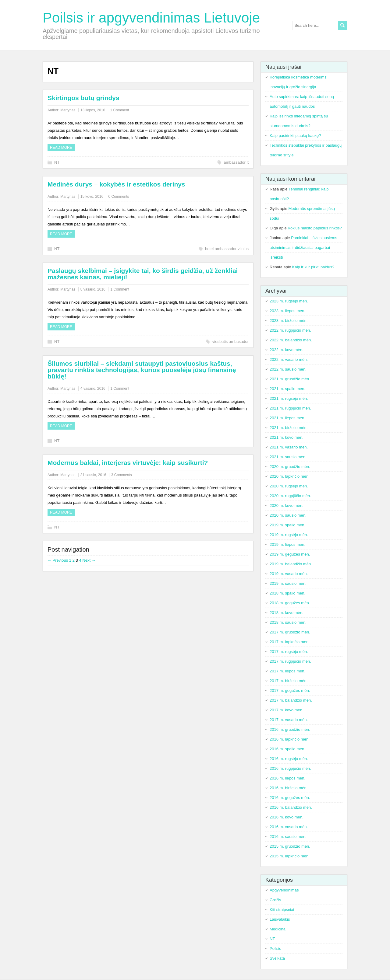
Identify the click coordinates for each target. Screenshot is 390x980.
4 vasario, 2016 (93, 389)
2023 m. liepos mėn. (287, 311)
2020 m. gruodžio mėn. (290, 467)
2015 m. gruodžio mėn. (290, 846)
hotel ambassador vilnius (227, 249)
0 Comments (119, 197)
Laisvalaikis (280, 919)
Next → (89, 560)
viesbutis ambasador (230, 342)
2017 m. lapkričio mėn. (290, 642)
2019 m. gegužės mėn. (290, 554)
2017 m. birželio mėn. (289, 681)
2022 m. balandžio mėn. (291, 340)
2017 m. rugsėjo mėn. (289, 652)
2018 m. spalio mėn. (287, 593)
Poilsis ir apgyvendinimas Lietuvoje (151, 18)
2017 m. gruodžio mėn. (290, 632)
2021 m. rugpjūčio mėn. (290, 408)
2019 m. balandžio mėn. (291, 564)
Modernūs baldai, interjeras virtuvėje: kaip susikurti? (128, 463)
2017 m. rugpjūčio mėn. (290, 661)
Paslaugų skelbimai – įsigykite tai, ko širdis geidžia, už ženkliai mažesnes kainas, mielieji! (143, 274)
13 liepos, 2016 (93, 110)
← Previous (58, 560)
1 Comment (119, 110)
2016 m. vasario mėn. (289, 827)
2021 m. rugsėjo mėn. (289, 398)
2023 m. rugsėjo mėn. (289, 301)
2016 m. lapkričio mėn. (290, 739)
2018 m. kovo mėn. (287, 613)
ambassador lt (236, 162)
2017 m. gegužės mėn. (290, 691)
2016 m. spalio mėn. (287, 749)
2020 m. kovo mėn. (287, 506)
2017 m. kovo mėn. (287, 710)
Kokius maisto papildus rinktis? (315, 228)
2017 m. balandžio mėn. (291, 700)
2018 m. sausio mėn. (288, 622)
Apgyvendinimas (284, 890)
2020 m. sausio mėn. (288, 515)
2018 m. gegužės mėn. (290, 603)
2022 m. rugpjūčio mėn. (290, 330)
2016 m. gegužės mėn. (290, 798)
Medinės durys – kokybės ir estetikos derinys (116, 184)
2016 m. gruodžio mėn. (290, 729)
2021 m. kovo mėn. (287, 437)
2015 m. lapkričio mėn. (290, 856)
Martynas (68, 110)
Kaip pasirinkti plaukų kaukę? (295, 136)
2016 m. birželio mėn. (289, 788)
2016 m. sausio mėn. (288, 837)
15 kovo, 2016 (92, 197)
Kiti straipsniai (282, 910)
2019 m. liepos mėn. (287, 544)
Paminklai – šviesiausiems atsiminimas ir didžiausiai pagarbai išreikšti (303, 248)
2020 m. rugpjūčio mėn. (290, 496)
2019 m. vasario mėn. (289, 574)
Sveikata (277, 958)
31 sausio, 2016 (93, 475)
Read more (61, 148)
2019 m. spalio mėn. (287, 525)
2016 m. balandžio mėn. (291, 807)
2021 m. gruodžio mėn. (290, 379)
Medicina (278, 929)
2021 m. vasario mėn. (289, 447)
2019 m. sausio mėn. (288, 583)
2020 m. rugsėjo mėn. (289, 486)
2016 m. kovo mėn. (287, 817)
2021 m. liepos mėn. (287, 418)
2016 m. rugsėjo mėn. (289, 759)
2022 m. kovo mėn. (287, 350)
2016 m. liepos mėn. (287, 778)
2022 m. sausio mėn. (288, 369)
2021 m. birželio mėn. (289, 428)
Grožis (275, 900)
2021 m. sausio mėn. (288, 457)
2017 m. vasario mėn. (289, 720)
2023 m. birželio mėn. (289, 321)
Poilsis (275, 949)
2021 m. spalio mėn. (287, 389)
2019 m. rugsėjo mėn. (289, 535)
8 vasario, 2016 (93, 289)
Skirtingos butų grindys (83, 98)
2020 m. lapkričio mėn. (290, 476)
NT (57, 162)
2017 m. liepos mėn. (287, 671)
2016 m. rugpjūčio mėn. (290, 768)
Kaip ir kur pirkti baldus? (313, 267)
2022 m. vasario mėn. (289, 359)
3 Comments (122, 475)
